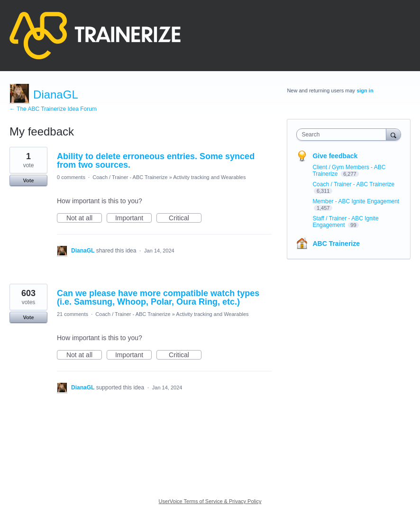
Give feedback (335, 156)
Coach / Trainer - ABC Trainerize (130, 177)
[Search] (393, 134)
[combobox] (343, 135)
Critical (185, 218)
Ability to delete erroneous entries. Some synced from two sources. (156, 161)
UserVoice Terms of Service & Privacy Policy (210, 501)
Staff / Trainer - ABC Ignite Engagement (345, 222)
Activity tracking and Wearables (209, 177)
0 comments (71, 177)
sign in (365, 90)
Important (133, 218)
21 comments (73, 314)
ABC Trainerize (336, 243)
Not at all (84, 218)
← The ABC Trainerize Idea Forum (53, 109)
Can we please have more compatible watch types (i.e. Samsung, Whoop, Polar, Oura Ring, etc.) (158, 298)
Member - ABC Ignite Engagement (356, 201)
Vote (28, 180)
